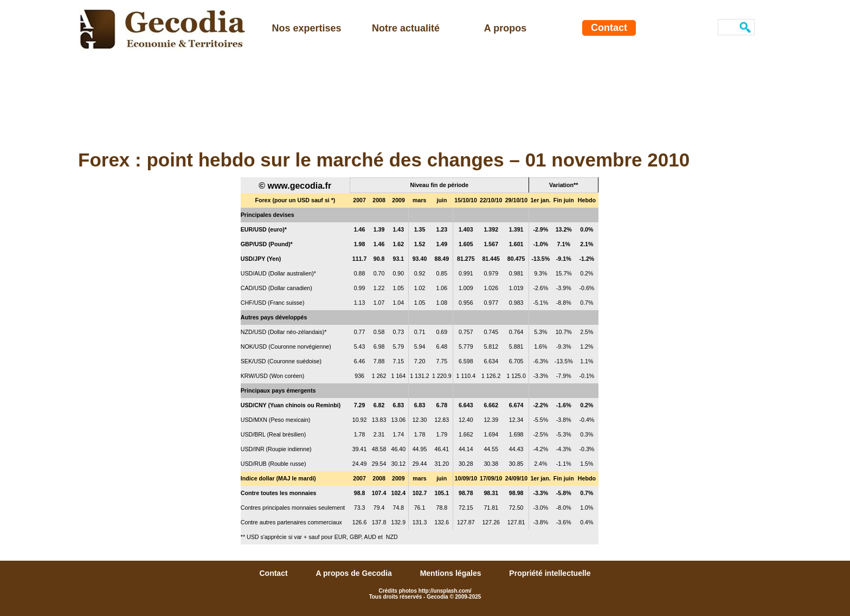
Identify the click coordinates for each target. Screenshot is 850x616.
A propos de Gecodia (355, 573)
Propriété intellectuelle (550, 573)
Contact (609, 28)
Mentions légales (452, 573)
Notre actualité (406, 28)
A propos (505, 28)
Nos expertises (306, 28)
